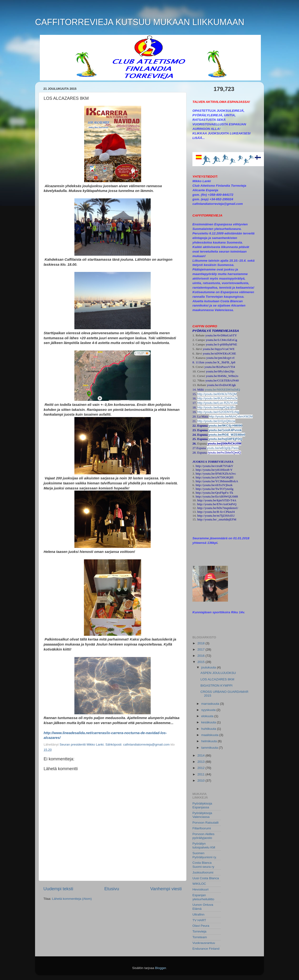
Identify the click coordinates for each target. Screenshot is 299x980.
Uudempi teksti (58, 889)
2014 (201, 755)
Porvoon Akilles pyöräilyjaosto (203, 836)
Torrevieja (199, 931)
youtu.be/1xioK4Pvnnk (225, 430)
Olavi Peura (201, 926)
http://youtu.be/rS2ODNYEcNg (218, 412)
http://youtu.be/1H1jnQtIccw (216, 421)
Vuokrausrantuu (204, 943)
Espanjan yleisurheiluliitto (203, 897)
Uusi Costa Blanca (206, 878)
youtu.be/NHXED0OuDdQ (222, 389)
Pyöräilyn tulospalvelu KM (204, 845)
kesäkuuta (209, 722)
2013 (201, 762)
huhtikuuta (209, 729)
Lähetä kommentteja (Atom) (72, 899)
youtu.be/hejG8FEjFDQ (225, 439)
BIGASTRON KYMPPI (217, 686)
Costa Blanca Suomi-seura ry (203, 865)
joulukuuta (209, 667)
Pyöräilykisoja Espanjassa (202, 805)
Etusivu (112, 889)
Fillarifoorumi (202, 828)
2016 (201, 656)
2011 (201, 774)
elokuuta (208, 716)
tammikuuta (210, 748)
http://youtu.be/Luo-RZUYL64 (217, 403)
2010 (201, 781)
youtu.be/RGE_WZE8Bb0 (227, 435)
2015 (201, 662)
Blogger (160, 968)
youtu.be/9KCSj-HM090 (225, 426)
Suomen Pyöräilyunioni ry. (205, 855)
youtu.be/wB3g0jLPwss (223, 448)
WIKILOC (199, 884)
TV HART (199, 920)
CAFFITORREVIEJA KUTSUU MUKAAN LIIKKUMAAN (140, 22)
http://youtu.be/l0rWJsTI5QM (217, 394)
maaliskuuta (210, 735)
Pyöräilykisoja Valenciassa (202, 815)
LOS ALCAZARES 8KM (217, 679)
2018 (201, 643)
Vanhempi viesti (166, 889)
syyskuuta (209, 710)
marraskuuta (211, 704)
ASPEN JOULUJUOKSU (218, 673)
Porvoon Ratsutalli (206, 823)
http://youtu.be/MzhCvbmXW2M (231, 416)
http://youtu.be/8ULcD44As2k (217, 398)
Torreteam (200, 937)
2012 (201, 768)
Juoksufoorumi (203, 872)
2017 (201, 649)
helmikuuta (209, 741)
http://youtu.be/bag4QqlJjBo (216, 407)
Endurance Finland (206, 949)
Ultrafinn (198, 914)
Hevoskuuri (201, 889)
